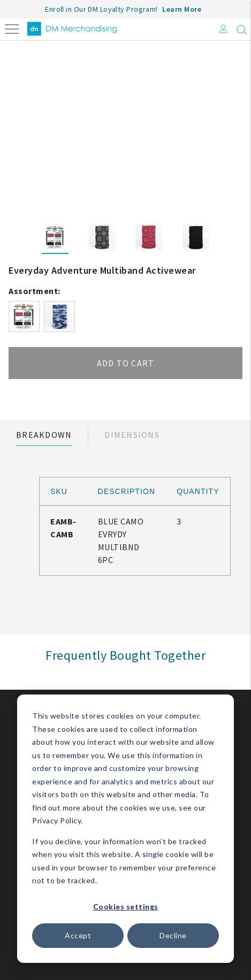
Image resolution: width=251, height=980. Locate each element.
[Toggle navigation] (12, 28)
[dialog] (126, 829)
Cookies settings (126, 906)
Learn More (182, 9)
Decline (173, 935)
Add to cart (126, 363)
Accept (78, 935)
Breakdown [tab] (44, 435)
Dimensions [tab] (132, 435)
